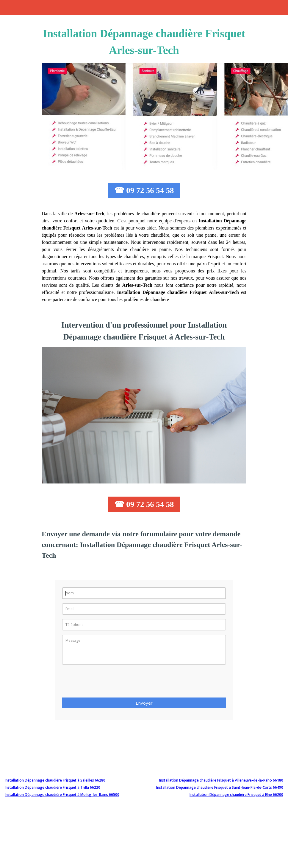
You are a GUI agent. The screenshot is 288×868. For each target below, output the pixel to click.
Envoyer (144, 703)
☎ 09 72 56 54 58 (144, 190)
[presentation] (107, 683)
